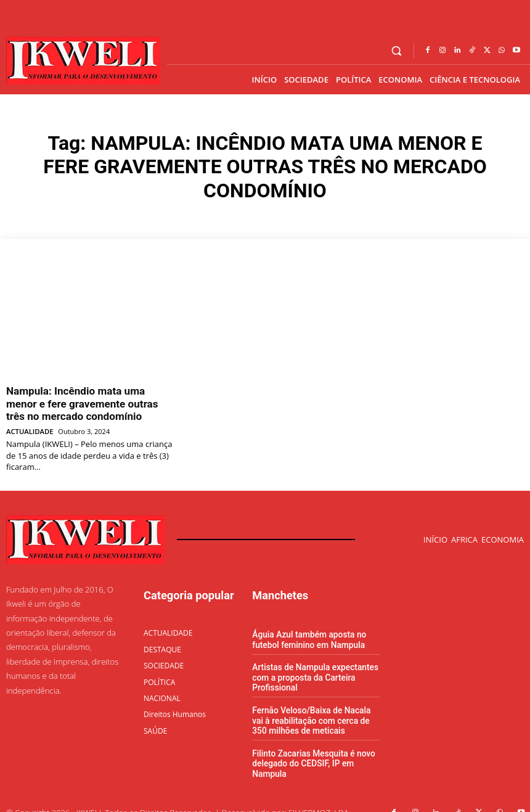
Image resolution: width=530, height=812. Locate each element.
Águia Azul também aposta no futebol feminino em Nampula (306, 632)
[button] (397, 51)
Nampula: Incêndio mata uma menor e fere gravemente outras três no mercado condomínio (89, 400)
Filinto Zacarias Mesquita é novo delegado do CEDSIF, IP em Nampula (310, 750)
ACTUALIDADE (29, 424)
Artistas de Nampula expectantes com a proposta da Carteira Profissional (312, 668)
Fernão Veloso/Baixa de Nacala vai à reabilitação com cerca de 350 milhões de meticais (314, 709)
